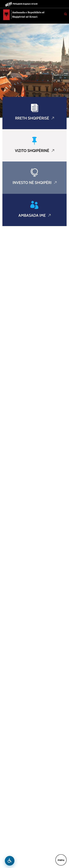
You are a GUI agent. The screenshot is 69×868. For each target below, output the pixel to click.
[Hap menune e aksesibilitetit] (10, 861)
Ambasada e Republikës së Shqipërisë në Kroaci (28, 15)
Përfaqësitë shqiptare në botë (25, 4)
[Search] (65, 14)
